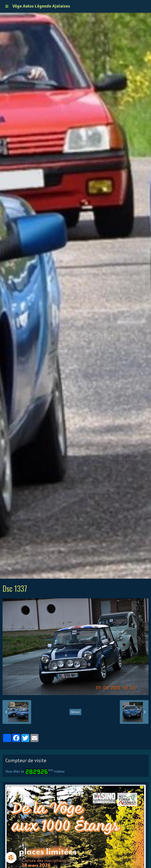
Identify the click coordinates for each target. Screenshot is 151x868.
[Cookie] (11, 858)
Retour (75, 712)
